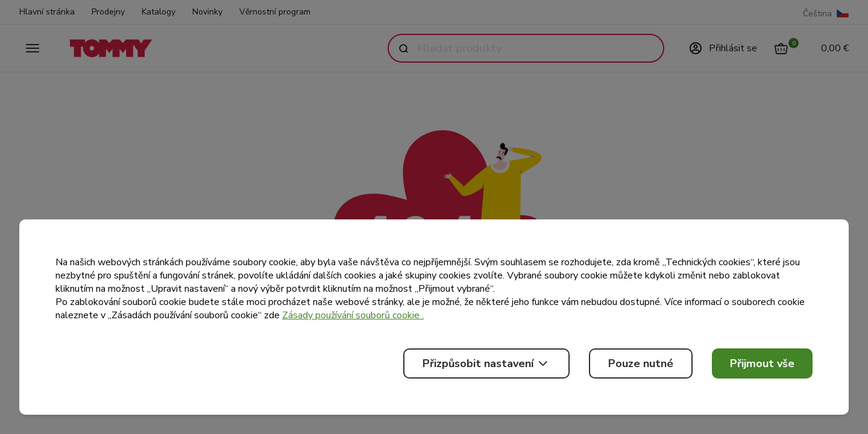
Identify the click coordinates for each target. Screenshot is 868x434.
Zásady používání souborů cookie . (353, 315)
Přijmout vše (762, 363)
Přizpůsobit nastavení (486, 363)
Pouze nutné (641, 363)
